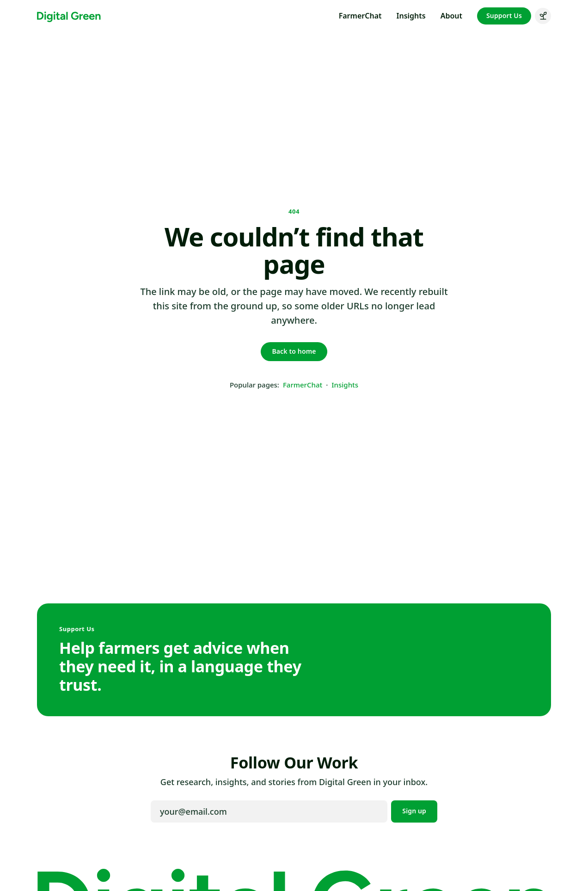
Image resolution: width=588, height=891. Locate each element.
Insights (411, 16)
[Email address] (269, 811)
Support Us (504, 15)
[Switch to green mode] (543, 16)
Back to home (294, 351)
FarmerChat (360, 16)
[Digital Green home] (69, 16)
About (451, 16)
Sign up (414, 811)
